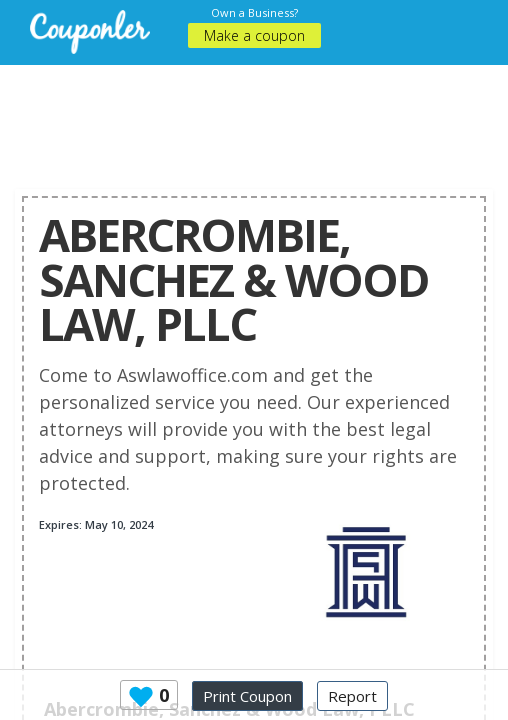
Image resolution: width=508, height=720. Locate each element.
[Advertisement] (254, 115)
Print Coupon (247, 696)
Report (352, 696)
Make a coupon (254, 35)
